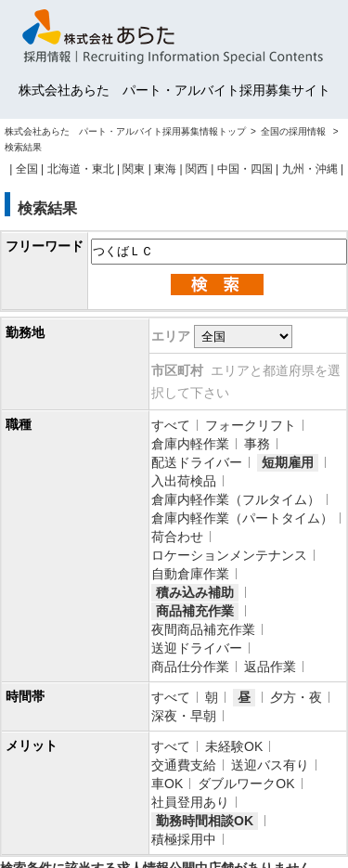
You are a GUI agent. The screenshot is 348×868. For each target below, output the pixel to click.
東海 (165, 169)
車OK (167, 784)
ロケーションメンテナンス (229, 555)
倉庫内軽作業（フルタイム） (236, 499)
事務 (257, 444)
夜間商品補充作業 (203, 629)
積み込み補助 (195, 592)
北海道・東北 (81, 169)
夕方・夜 (296, 697)
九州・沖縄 (310, 169)
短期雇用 (288, 462)
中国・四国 (245, 169)
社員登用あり (190, 802)
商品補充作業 (195, 611)
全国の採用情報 (295, 131)
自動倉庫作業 (190, 574)
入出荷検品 (184, 481)
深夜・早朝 (184, 716)
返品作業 (270, 667)
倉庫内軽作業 (190, 444)
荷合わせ (177, 537)
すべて (171, 425)
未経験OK (234, 746)
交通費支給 (184, 765)
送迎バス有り (270, 765)
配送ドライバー (197, 462)
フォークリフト (251, 425)
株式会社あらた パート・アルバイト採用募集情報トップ (125, 131)
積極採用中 (184, 839)
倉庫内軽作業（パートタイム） (242, 518)
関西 (197, 169)
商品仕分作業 (190, 667)
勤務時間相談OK (205, 821)
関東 (134, 169)
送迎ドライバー (197, 648)
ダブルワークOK (246, 784)
